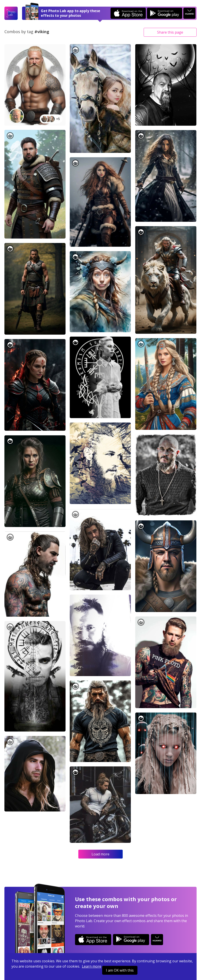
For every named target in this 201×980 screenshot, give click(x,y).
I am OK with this (120, 970)
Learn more (92, 966)
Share (170, 32)
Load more (100, 854)
